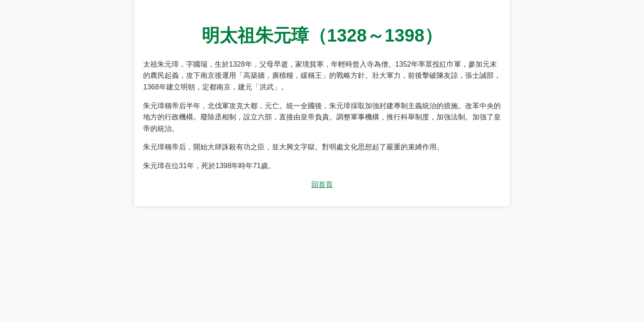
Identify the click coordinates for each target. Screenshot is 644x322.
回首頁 (322, 184)
